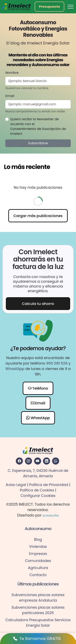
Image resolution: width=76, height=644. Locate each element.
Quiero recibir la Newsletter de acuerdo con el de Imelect (38, 126)
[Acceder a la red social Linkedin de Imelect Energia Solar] (47, 461)
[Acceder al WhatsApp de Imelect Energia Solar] (56, 461)
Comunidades (38, 561)
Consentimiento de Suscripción (35, 129)
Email (10, 96)
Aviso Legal (16, 485)
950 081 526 (57, 363)
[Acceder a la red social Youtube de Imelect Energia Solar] (38, 461)
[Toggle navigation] (71, 7)
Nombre (12, 73)
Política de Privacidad (49, 485)
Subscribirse (38, 143)
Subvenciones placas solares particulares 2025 (38, 610)
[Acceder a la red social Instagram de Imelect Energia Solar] (28, 461)
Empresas (38, 554)
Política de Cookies (37, 490)
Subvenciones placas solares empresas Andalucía (38, 598)
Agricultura (38, 568)
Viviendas (38, 547)
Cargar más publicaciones (38, 216)
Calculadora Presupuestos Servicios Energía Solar (38, 623)
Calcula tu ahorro (38, 304)
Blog (38, 539)
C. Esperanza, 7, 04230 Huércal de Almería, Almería (38, 473)
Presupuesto (49, 7)
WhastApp (15, 369)
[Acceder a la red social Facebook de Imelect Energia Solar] (19, 461)
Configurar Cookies (38, 496)
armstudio (51, 515)
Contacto (38, 575)
